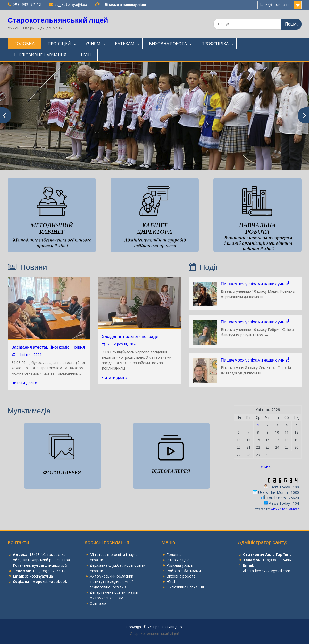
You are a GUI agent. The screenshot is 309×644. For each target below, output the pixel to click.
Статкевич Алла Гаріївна (267, 554)
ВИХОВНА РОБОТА (168, 44)
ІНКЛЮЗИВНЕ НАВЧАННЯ (40, 55)
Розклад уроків (180, 565)
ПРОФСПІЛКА (215, 44)
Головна (174, 554)
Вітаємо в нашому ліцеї (126, 5)
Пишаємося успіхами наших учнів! (255, 284)
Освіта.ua (98, 603)
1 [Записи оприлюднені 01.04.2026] (258, 425)
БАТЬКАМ (125, 44)
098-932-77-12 (27, 5)
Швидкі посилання (275, 5)
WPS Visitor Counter (285, 509)
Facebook (58, 582)
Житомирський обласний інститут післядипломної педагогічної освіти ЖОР (111, 582)
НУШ (86, 55)
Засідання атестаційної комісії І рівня (48, 347)
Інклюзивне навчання (185, 587)
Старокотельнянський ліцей (58, 20)
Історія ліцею (178, 560)
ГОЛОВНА (24, 44)
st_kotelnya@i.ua (71, 5)
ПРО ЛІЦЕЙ (59, 44)
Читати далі (23, 383)
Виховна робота (181, 576)
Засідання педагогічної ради (130, 336)
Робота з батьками (184, 571)
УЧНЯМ (93, 44)
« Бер (265, 467)
